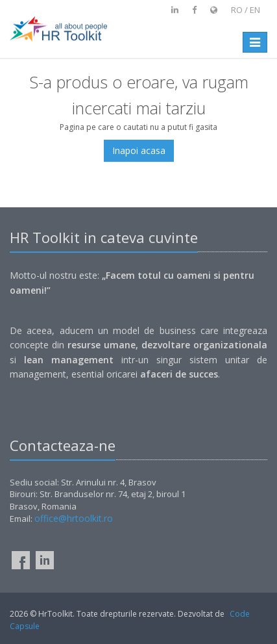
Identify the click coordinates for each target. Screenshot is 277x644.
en (255, 10)
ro (237, 10)
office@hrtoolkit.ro (74, 518)
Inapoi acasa (139, 150)
